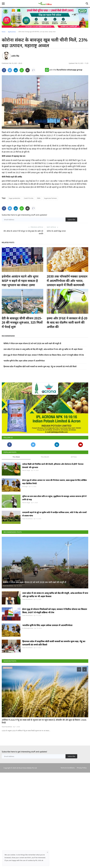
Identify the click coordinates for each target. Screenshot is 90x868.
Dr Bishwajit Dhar (28, 644)
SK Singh (25, 502)
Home (4, 32)
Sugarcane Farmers (50, 198)
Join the (64, 70)
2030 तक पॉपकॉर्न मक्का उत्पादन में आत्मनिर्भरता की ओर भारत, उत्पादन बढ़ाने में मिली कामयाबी (67, 281)
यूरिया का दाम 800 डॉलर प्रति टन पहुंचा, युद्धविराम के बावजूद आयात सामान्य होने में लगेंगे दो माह (54, 513)
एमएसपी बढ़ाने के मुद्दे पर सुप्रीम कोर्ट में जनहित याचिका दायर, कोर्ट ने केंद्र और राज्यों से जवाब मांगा (54, 529)
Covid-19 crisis (29, 198)
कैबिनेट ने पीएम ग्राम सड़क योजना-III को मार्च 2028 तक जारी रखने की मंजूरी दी (32, 343)
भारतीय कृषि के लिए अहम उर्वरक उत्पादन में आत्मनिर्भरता (24, 361)
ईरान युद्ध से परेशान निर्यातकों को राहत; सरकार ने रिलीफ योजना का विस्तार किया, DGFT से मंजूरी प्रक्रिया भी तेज (44, 355)
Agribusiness (12, 32)
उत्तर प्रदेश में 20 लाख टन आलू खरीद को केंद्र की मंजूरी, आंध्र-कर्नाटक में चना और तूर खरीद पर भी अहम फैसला (43, 349)
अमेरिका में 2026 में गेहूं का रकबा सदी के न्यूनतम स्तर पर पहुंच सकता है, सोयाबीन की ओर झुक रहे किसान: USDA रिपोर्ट (44, 737)
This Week (16, 472)
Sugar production (15, 198)
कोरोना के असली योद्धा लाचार (56, 231)
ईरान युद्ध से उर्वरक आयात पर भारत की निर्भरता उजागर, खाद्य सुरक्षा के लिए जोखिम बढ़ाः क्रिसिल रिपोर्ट (54, 497)
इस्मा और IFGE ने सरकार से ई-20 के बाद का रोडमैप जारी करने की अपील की (67, 322)
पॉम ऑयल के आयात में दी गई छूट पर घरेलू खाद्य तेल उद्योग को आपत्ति (23, 232)
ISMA (39, 198)
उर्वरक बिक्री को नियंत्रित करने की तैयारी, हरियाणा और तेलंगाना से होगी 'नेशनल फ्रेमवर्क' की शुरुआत (53, 481)
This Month (45, 472)
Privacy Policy (82, 783)
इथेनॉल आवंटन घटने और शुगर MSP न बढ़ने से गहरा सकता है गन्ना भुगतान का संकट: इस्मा (20, 281)
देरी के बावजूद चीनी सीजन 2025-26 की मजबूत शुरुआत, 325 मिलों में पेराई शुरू (22, 322)
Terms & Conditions (68, 783)
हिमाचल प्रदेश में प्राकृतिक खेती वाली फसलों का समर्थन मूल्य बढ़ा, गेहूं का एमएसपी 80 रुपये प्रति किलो (40, 366)
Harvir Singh (26, 486)
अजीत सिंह (15, 56)
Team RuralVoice (27, 534)
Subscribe (71, 219)
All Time (74, 472)
